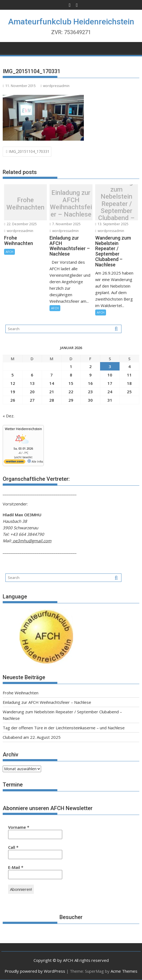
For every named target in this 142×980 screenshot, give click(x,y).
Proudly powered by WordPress (35, 971)
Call (13, 847)
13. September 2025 (112, 224)
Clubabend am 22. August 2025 (32, 737)
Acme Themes (124, 971)
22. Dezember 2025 (20, 224)
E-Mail (16, 867)
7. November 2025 (65, 224)
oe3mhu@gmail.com (32, 541)
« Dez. (9, 416)
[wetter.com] (15, 463)
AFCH (9, 252)
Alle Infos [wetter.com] (35, 462)
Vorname (19, 827)
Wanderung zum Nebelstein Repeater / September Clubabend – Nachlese (116, 204)
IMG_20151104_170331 (29, 151)
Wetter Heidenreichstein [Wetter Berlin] (23, 429)
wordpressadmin (55, 86)
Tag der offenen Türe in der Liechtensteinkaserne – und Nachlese (64, 728)
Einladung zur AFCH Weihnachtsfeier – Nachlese (71, 204)
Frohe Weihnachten (25, 204)
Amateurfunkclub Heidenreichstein (71, 22)
